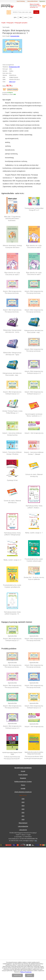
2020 (23, 803)
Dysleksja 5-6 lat (12, 480)
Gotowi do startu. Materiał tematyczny (34, 475)
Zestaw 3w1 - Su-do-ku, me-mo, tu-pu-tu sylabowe (34, 578)
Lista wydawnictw (23, 810)
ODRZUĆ (30, 975)
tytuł (31, 17)
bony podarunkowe (33, 1)
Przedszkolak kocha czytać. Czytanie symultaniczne (12, 586)
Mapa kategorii (23, 806)
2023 (23, 792)
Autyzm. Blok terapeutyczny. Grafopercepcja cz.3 (34, 372)
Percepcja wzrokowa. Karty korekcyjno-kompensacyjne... (34, 741)
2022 (23, 796)
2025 (23, 786)
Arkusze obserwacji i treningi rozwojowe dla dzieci (12, 246)
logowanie (42, 1)
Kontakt (23, 772)
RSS (36, 824)
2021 (23, 799)
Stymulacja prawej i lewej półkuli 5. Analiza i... (34, 507)
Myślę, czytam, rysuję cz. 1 (34, 533)
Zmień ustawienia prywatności (23, 775)
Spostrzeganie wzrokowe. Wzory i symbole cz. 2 (34, 415)
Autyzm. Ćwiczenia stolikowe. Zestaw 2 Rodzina (12, 453)
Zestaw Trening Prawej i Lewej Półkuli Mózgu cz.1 (12, 412)
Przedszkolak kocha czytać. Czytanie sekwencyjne (34, 560)
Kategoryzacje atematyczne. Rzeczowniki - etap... (34, 331)
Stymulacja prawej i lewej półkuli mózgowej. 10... (12, 613)
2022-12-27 (12, 82)
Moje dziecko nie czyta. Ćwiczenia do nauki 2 (12, 274)
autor (26, 17)
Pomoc (23, 768)
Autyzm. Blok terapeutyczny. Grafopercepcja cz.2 (12, 393)
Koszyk (23, 755)
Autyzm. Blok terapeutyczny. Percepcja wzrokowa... (34, 311)
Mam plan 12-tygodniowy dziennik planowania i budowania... (12, 219)
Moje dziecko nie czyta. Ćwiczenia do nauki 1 (34, 274)
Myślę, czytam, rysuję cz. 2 (12, 560)
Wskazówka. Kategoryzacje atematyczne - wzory (12, 331)
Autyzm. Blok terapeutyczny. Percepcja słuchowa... (12, 292)
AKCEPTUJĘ (17, 975)
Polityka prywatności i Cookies (23, 765)
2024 (23, 789)
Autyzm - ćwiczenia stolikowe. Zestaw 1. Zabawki (34, 453)
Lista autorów (23, 813)
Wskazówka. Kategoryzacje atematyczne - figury (12, 354)
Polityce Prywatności (26, 972)
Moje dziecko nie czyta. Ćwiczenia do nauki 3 (34, 246)
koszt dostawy (21, 1)
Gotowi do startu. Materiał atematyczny (12, 502)
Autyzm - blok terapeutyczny (34, 433)
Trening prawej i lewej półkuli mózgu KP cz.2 (34, 209)
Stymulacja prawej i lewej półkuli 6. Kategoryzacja (12, 534)
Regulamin (23, 761)
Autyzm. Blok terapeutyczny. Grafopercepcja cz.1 (34, 393)
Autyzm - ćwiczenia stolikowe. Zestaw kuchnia (12, 434)
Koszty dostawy (23, 758)
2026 (23, 782)
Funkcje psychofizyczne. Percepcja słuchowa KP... (12, 741)
